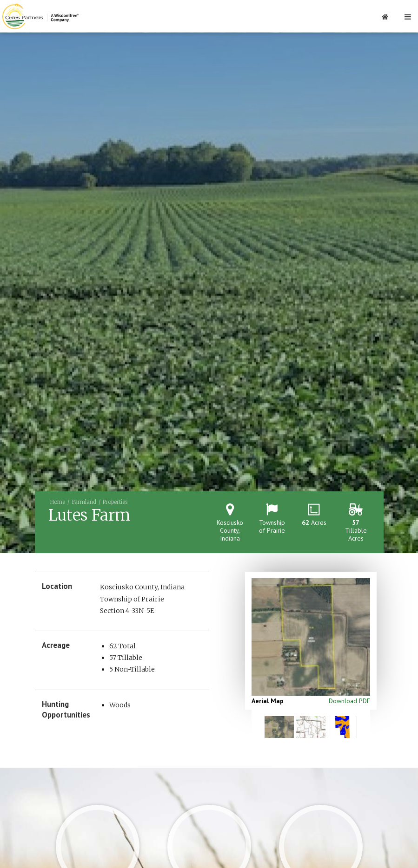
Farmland (84, 502)
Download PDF (349, 701)
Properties (115, 502)
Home (58, 502)
